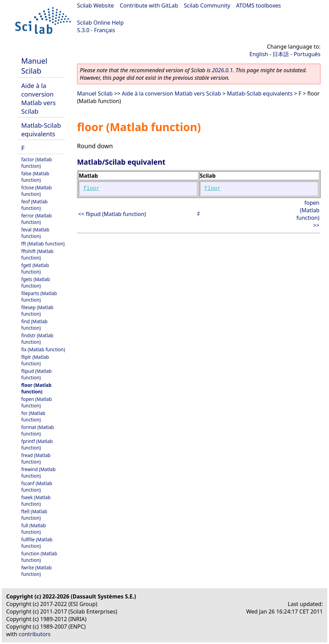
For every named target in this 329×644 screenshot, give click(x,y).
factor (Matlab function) (37, 163)
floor (91, 189)
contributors (35, 634)
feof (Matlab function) (34, 205)
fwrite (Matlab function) (36, 571)
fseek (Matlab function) (36, 501)
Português (307, 54)
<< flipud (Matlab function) (112, 214)
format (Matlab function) (38, 430)
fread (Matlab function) (36, 458)
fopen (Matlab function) (36, 402)
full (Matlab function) (34, 529)
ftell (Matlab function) (34, 515)
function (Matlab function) (39, 557)
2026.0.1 (222, 70)
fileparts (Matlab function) (39, 296)
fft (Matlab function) (43, 244)
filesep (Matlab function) (37, 311)
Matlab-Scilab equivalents (41, 129)
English (259, 54)
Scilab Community (207, 5)
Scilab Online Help (100, 23)
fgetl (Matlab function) (35, 268)
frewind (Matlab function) (38, 472)
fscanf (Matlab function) (37, 487)
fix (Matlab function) (43, 349)
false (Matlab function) (35, 177)
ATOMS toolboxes (259, 5)
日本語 (281, 54)
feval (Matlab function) (35, 233)
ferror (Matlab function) (36, 219)
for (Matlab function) (33, 416)
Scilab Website (96, 5)
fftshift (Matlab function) (37, 254)
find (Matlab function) (34, 325)
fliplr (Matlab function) (35, 360)
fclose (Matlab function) (36, 191)
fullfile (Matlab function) (37, 543)
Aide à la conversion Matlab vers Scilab (39, 98)
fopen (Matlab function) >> (308, 214)
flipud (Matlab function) (36, 374)
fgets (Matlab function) (36, 282)
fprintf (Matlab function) (37, 444)
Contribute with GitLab (149, 5)
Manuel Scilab (34, 66)
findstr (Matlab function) (37, 339)
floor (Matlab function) (36, 388)
